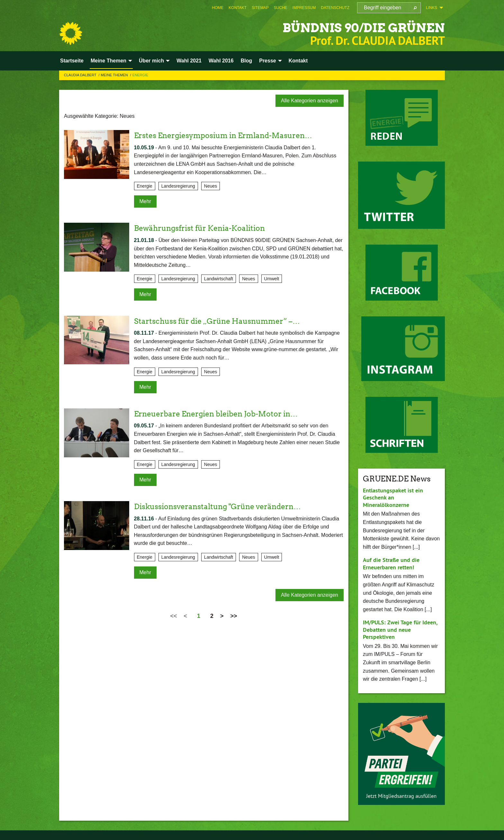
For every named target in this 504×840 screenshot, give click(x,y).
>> (234, 616)
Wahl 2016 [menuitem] (221, 61)
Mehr (145, 201)
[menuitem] (218, 8)
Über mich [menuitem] (151, 61)
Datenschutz (335, 8)
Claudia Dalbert (81, 75)
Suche (281, 8)
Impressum (304, 8)
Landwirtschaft (219, 279)
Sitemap (260, 8)
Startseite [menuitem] (72, 61)
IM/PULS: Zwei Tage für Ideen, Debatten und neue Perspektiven (400, 630)
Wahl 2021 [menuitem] (189, 61)
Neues (211, 186)
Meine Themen (115, 75)
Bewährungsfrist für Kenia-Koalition (203, 228)
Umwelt (272, 279)
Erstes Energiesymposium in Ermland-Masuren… (228, 135)
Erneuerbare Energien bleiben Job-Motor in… (220, 414)
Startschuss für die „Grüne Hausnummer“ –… (221, 321)
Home (218, 8)
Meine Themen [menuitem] (108, 61)
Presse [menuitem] (268, 61)
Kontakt (238, 8)
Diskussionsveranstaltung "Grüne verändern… (222, 506)
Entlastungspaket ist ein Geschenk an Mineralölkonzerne (393, 498)
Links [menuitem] (432, 8)
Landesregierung (178, 186)
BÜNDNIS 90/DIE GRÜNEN (351, 27)
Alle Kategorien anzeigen (310, 101)
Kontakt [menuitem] (298, 61)
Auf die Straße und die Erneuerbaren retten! (391, 564)
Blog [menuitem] (247, 61)
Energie (140, 75)
